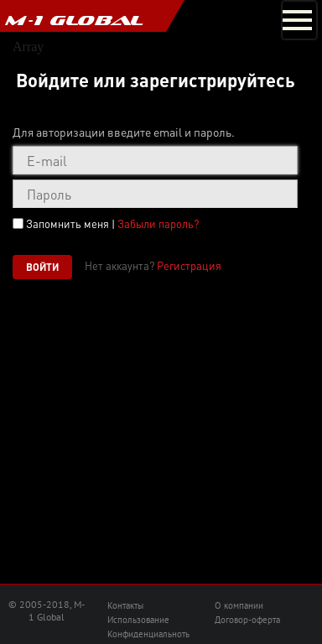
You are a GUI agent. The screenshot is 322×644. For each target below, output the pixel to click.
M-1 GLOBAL (74, 20)
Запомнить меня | (112, 224)
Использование (138, 620)
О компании (239, 605)
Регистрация (189, 265)
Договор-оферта (247, 620)
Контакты (125, 605)
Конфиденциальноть (148, 634)
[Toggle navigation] (299, 20)
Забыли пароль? (158, 223)
